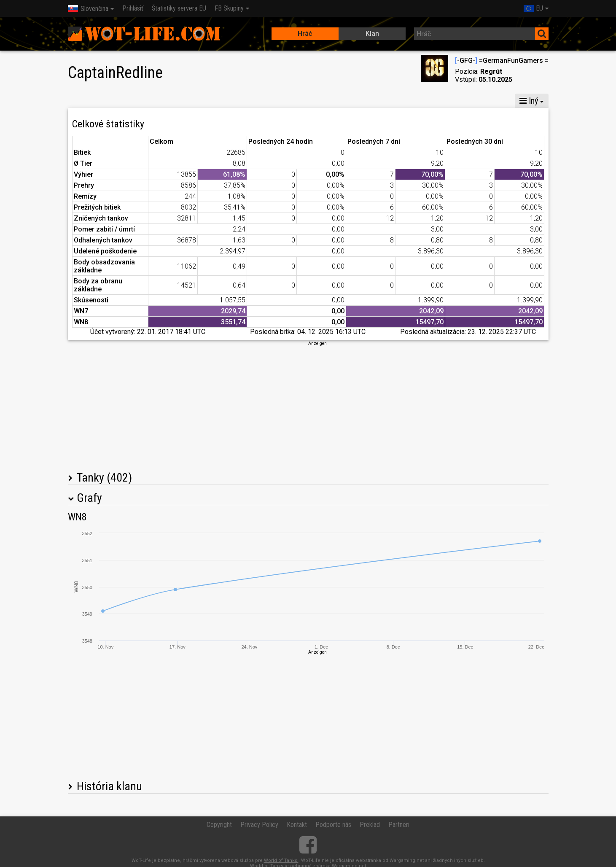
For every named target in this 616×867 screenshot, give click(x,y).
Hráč (305, 34)
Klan (372, 34)
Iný (529, 101)
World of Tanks (281, 860)
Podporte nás (333, 825)
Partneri (399, 825)
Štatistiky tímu (409, 101)
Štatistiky (87, 101)
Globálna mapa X (141, 101)
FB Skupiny (229, 8)
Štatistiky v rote (348, 101)
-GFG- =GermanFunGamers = (502, 61)
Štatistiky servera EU (179, 8)
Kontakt (297, 825)
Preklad (370, 825)
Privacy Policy (259, 825)
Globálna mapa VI (282, 101)
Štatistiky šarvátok (474, 101)
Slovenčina (88, 9)
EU (533, 8)
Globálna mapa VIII (211, 101)
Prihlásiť (133, 8)
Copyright (219, 825)
